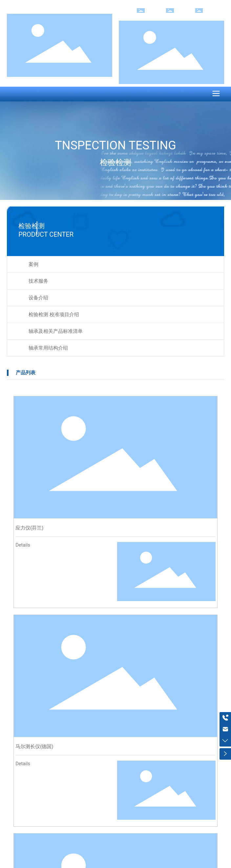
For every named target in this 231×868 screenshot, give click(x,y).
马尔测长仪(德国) (34, 747)
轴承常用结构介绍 (48, 348)
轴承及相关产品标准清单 (56, 331)
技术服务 (38, 281)
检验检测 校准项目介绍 (54, 315)
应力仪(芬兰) (29, 528)
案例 (33, 264)
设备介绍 (38, 298)
